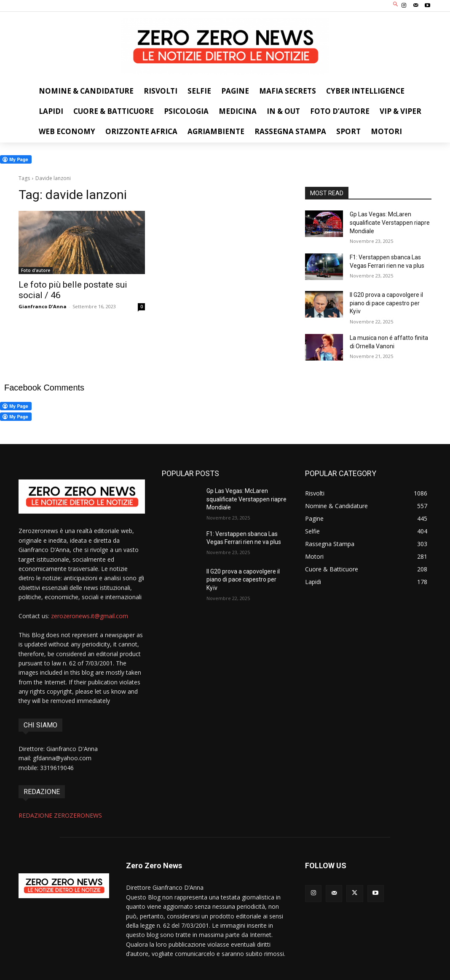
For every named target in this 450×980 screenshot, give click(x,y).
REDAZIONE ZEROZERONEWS (60, 815)
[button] (396, 5)
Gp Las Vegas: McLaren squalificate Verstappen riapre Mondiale (390, 222)
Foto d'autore (36, 270)
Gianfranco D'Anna (43, 306)
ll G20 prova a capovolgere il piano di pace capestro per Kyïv (386, 303)
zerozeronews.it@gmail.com (90, 616)
